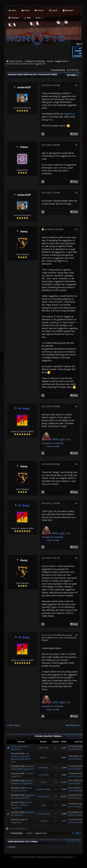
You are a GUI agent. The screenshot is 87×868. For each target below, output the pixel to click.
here (51, 120)
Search (53, 10)
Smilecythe (43, 768)
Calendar (14, 18)
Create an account (78, 52)
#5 (76, 406)
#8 (76, 558)
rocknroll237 (24, 87)
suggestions (69, 114)
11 (56, 789)
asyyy (79, 798)
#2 (76, 145)
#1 (76, 85)
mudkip (80, 822)
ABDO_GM (44, 748)
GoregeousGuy (43, 814)
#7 (76, 503)
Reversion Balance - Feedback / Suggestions (22, 805)
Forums (39, 10)
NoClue (44, 758)
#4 (76, 229)
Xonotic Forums (16, 61)
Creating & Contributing (35, 61)
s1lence (24, 147)
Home (12, 10)
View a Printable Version (19, 829)
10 (56, 782)
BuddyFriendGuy (43, 789)
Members (68, 10)
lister (44, 782)
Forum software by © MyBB (23, 857)
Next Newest (72, 725)
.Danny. (24, 232)
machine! (43, 821)
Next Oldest (15, 725)
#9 (76, 635)
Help (27, 18)
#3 (76, 193)
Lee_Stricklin (43, 775)
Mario (79, 759)
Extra (38, 18)
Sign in (79, 44)
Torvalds (56, 446)
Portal (25, 10)
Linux (49, 446)
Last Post (72, 749)
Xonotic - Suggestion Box (57, 61)
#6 (76, 464)
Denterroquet (44, 796)
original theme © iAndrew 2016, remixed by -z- (56, 857)
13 (56, 768)
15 (56, 796)
